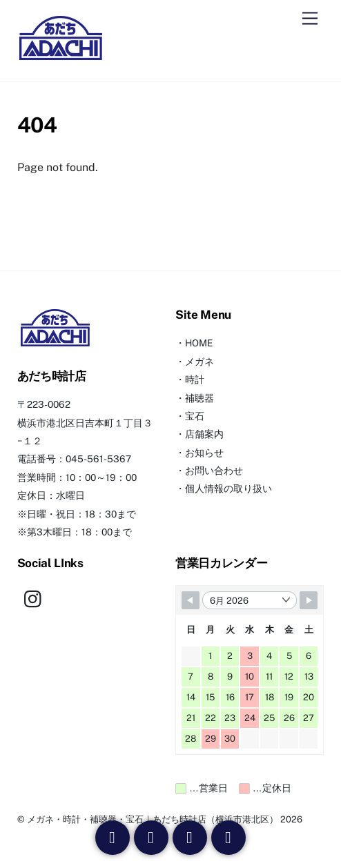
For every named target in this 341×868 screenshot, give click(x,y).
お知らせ (204, 453)
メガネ (199, 362)
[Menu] (310, 19)
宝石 (195, 416)
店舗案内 (204, 434)
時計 (195, 379)
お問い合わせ (214, 471)
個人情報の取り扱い (228, 489)
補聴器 (199, 398)
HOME (199, 343)
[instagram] (36, 598)
